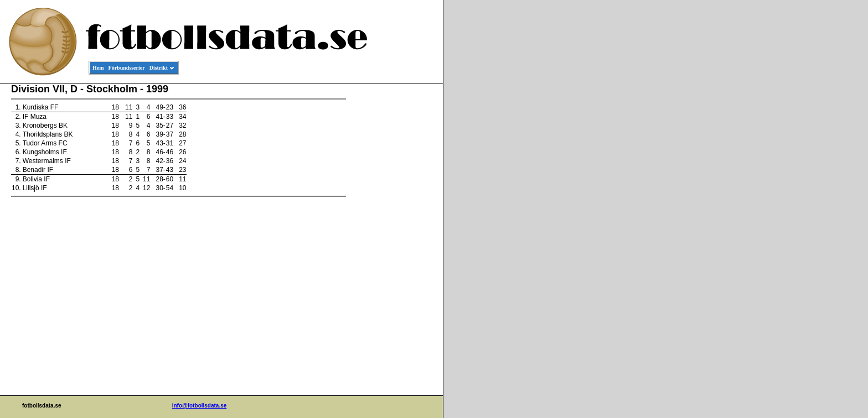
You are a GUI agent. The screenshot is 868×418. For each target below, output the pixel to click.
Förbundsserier (127, 68)
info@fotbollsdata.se (200, 406)
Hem (98, 68)
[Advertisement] (393, 252)
